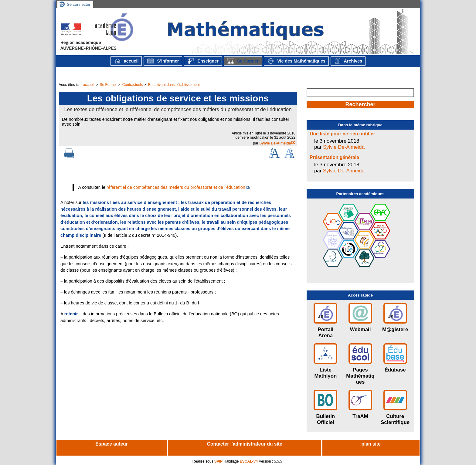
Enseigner (203, 61)
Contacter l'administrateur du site (245, 444)
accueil (126, 61)
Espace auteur (112, 444)
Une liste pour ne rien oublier (342, 134)
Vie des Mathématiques (296, 61)
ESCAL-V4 (249, 461)
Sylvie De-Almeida (275, 143)
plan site (371, 444)
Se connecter (79, 4)
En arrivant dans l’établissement (174, 85)
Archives (348, 61)
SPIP (218, 461)
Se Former (243, 61)
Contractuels (133, 85)
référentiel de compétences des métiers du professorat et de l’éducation (176, 187)
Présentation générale (334, 157)
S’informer (163, 61)
